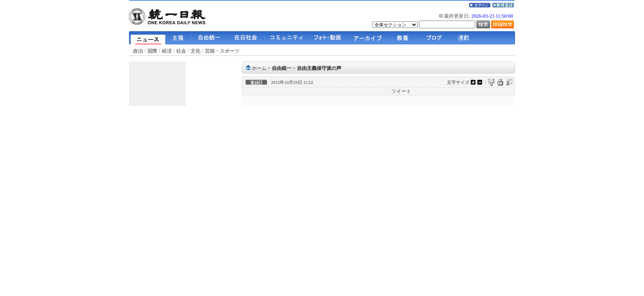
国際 (152, 51)
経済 (167, 51)
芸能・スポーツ (222, 51)
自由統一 (282, 68)
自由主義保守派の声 (319, 68)
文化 (195, 51)
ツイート (401, 91)
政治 (138, 51)
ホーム (259, 68)
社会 (181, 51)
